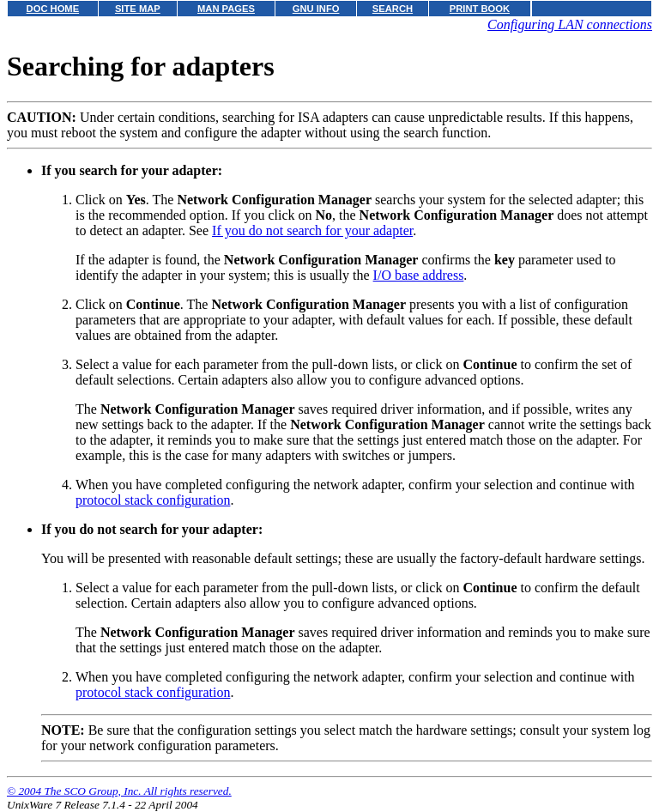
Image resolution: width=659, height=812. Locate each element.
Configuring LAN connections (570, 24)
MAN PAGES (226, 9)
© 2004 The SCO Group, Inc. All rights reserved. (119, 791)
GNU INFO (316, 9)
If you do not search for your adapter (312, 230)
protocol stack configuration (153, 500)
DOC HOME (53, 9)
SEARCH (393, 9)
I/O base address (419, 275)
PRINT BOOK (480, 9)
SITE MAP (138, 9)
